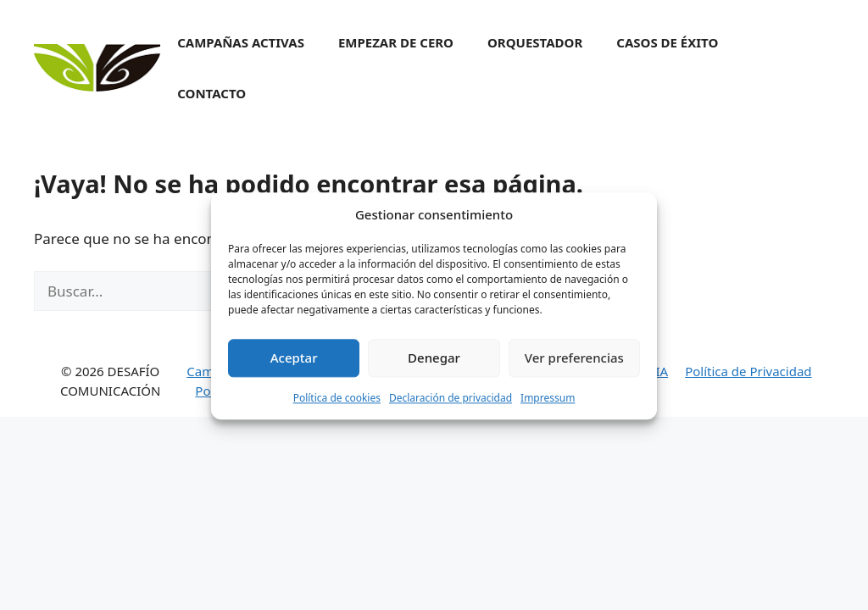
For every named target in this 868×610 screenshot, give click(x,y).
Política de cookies (337, 402)
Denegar (434, 363)
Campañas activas (241, 42)
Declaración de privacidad (451, 402)
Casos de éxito (667, 42)
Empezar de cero (396, 42)
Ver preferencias (574, 363)
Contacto (211, 93)
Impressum (548, 402)
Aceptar (294, 363)
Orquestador (535, 42)
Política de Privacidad (748, 371)
